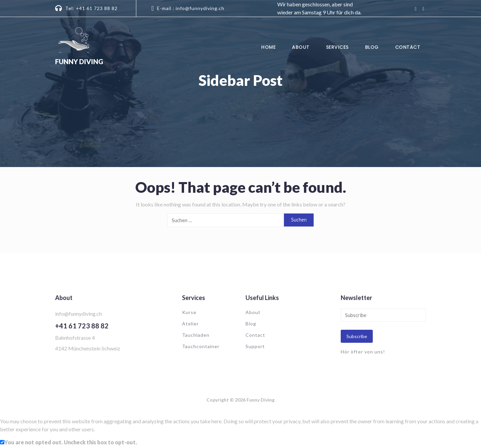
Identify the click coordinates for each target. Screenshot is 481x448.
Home (268, 47)
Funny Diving (79, 61)
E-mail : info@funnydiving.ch (191, 8)
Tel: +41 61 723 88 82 (91, 8)
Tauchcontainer (201, 346)
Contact (408, 47)
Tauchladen (196, 335)
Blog (372, 47)
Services (337, 47)
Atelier (190, 324)
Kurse (189, 312)
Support (255, 346)
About (301, 47)
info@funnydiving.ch (78, 314)
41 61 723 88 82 (84, 326)
